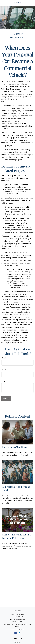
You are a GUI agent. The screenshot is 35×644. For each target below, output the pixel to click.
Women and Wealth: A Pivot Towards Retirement (17, 536)
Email (4, 369)
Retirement (18, 642)
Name (4, 358)
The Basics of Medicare (15, 447)
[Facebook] (16, 633)
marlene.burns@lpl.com (17, 630)
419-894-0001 (20, 614)
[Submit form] (6, 398)
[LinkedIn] (19, 633)
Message (5, 381)
